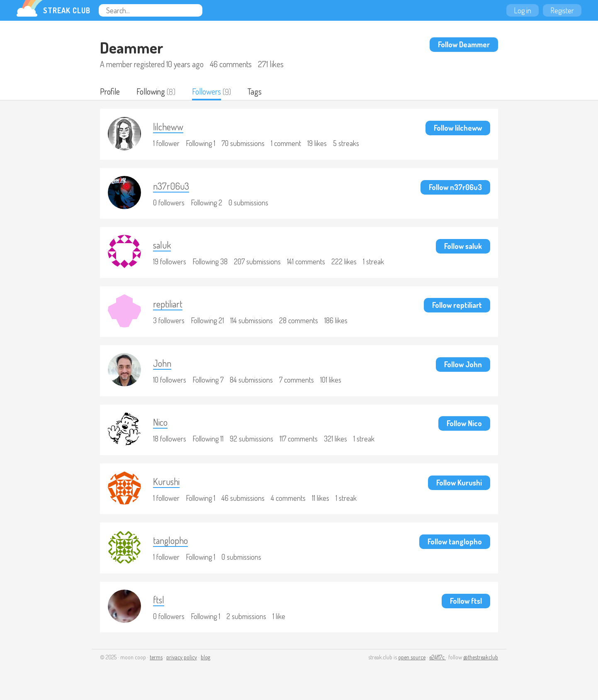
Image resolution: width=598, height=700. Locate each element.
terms (156, 663)
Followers (208, 92)
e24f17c (438, 663)
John (164, 366)
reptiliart (169, 306)
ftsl (160, 605)
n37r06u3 (172, 187)
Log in (523, 10)
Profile (110, 92)
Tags (257, 92)
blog (205, 663)
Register (562, 10)
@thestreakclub (481, 663)
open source (412, 663)
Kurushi (168, 486)
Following (152, 92)
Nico (162, 426)
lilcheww (170, 127)
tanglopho (173, 545)
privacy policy (182, 663)
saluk (164, 247)
